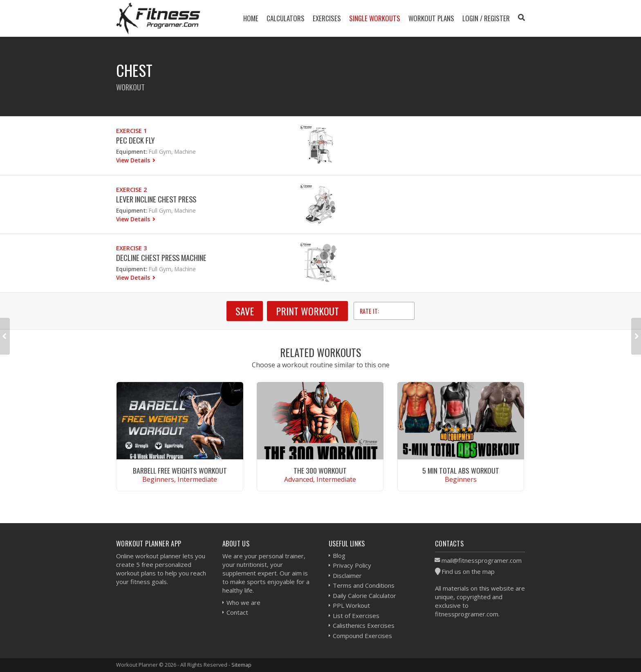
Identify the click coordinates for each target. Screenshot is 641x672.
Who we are (243, 602)
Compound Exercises (362, 636)
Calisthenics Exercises (364, 625)
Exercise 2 (131, 190)
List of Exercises (356, 616)
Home (251, 18)
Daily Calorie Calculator (364, 596)
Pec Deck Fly (135, 140)
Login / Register (486, 18)
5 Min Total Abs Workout (461, 470)
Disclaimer (347, 575)
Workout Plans (431, 18)
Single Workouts (375, 18)
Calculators (286, 18)
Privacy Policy (352, 565)
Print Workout (307, 311)
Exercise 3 (131, 248)
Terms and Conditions (364, 585)
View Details (134, 160)
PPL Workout (351, 605)
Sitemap (241, 665)
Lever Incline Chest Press (156, 199)
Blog (339, 555)
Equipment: (132, 152)
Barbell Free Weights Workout (180, 470)
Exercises (327, 18)
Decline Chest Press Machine (161, 257)
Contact (237, 612)
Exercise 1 (131, 131)
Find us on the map (468, 571)
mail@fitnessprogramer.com (482, 560)
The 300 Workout (320, 470)
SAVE (245, 311)
